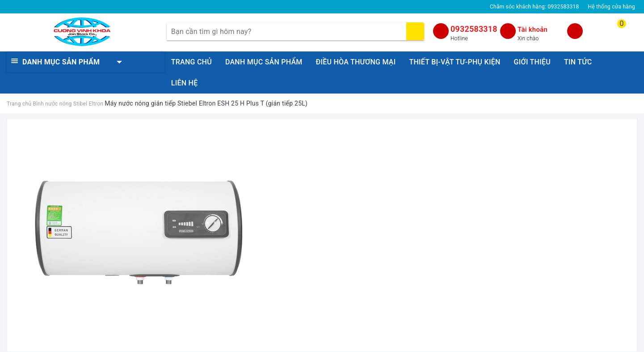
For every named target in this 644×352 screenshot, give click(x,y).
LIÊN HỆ (185, 83)
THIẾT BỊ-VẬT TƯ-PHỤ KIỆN (455, 62)
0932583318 (474, 29)
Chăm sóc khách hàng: (534, 7)
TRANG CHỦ (192, 62)
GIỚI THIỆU (532, 62)
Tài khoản (532, 30)
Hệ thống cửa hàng (611, 7)
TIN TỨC (578, 62)
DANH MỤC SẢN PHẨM (264, 62)
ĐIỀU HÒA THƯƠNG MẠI (356, 62)
